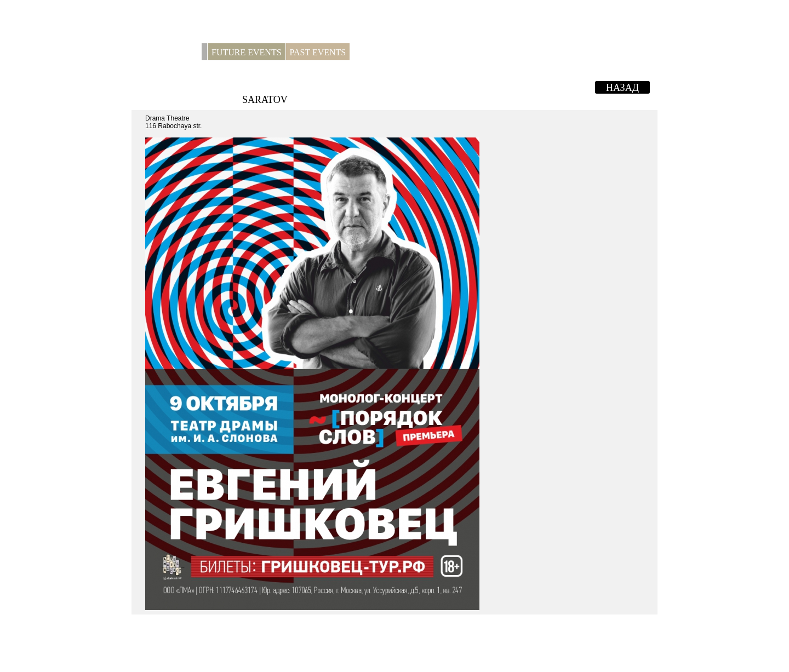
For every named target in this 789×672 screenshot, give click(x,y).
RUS (644, 52)
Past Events (318, 52)
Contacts (422, 52)
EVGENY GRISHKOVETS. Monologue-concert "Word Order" (445, 86)
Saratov (265, 100)
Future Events (247, 52)
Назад (622, 88)
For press (376, 52)
